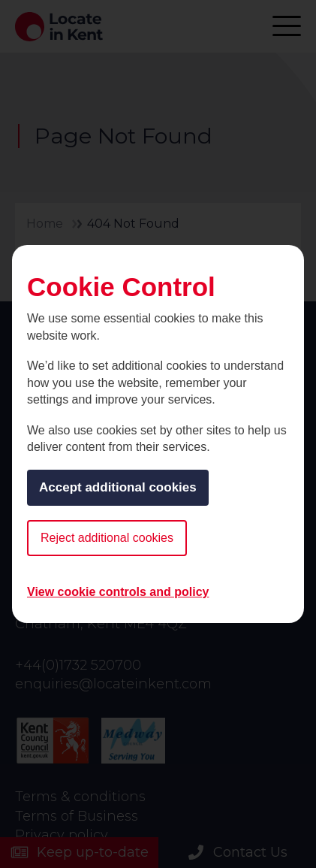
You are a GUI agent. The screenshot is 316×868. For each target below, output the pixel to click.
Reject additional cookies (107, 538)
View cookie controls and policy (118, 592)
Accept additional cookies (118, 487)
